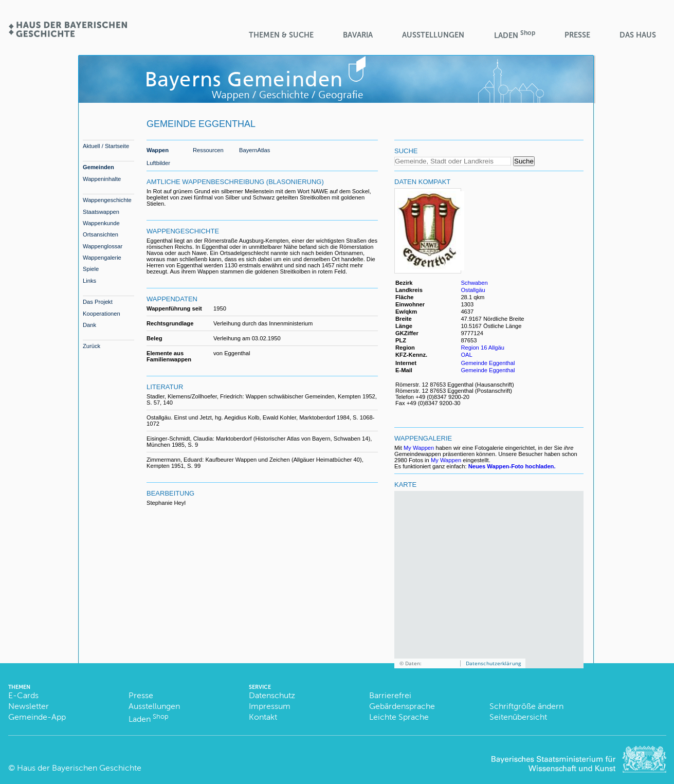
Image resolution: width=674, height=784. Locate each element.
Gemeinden (98, 167)
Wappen (158, 150)
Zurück (92, 346)
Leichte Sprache (399, 717)
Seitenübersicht (518, 717)
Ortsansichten (101, 234)
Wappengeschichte (107, 200)
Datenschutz (272, 695)
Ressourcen (208, 150)
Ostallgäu (473, 290)
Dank (89, 325)
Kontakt (263, 717)
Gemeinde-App (37, 717)
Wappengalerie (102, 258)
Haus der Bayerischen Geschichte (79, 768)
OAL (466, 355)
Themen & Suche (281, 35)
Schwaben (474, 283)
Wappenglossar (103, 246)
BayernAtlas (254, 150)
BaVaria (358, 35)
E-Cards (23, 695)
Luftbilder (158, 163)
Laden (515, 35)
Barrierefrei (390, 695)
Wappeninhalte (102, 179)
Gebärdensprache (402, 706)
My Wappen (419, 448)
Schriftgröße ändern (526, 706)
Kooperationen (102, 314)
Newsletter (29, 706)
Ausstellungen (433, 35)
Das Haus (638, 35)
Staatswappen (101, 212)
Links (89, 281)
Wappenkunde (101, 223)
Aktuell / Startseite (106, 146)
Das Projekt (98, 302)
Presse (577, 35)
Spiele (91, 269)
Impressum (270, 706)
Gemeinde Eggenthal (488, 363)
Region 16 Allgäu (482, 348)
